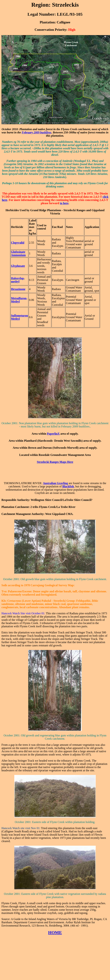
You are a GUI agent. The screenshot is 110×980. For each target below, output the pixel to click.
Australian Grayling (55, 483)
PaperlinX (53, 434)
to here (64, 203)
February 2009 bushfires (37, 132)
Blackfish (68, 486)
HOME (55, 932)
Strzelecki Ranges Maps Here (55, 462)
